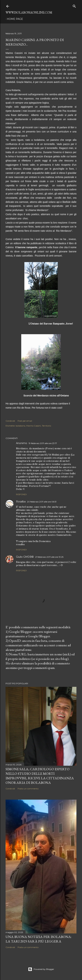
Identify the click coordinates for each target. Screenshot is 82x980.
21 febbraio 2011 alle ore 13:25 (49, 557)
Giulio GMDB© (25, 557)
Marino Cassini (34, 426)
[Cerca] (74, 5)
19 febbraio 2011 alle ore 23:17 (43, 443)
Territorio (46, 426)
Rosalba (21, 502)
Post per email (25, 421)
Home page (15, 19)
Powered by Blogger (41, 969)
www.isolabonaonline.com (29, 12)
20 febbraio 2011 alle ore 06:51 (42, 502)
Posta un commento (28, 789)
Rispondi (21, 494)
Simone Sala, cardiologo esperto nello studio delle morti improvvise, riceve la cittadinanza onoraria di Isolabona (40, 776)
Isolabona (20, 426)
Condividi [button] (10, 421)
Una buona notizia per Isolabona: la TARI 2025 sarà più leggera (39, 939)
